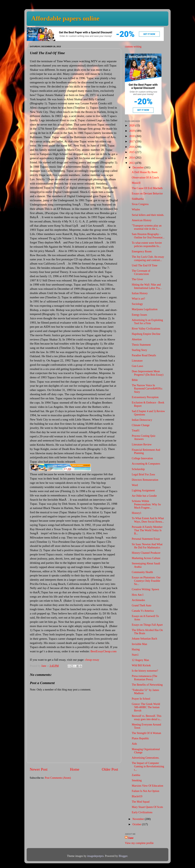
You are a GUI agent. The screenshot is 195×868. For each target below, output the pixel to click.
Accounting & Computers (146, 464)
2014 (132, 158)
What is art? (138, 299)
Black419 (137, 796)
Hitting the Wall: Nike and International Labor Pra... (147, 286)
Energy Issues (139, 315)
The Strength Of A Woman (146, 733)
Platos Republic (140, 738)
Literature (137, 361)
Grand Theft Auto (142, 605)
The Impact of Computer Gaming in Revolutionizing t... (148, 766)
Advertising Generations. (146, 758)
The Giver (137, 279)
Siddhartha (138, 199)
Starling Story (139, 350)
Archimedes (138, 600)
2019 (132, 131)
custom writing (133, 47)
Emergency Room (142, 251)
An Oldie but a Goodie (144, 496)
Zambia (136, 775)
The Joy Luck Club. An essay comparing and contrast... (148, 258)
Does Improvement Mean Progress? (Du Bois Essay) (148, 373)
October (137, 824)
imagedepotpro (95, 856)
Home (75, 769)
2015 (132, 152)
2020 (132, 125)
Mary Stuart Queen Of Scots (147, 807)
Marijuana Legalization (145, 309)
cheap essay (92, 660)
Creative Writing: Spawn (145, 589)
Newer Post (39, 769)
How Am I (138, 595)
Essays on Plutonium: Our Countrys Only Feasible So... (146, 581)
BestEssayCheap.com (104, 651)
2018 (132, 136)
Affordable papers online (65, 18)
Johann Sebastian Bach (144, 639)
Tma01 (136, 431)
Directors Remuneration (145, 480)
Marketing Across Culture (146, 558)
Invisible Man (139, 644)
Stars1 (135, 655)
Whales (136, 209)
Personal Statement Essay (146, 539)
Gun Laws (137, 366)
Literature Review (142, 444)
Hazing (136, 649)
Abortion (137, 339)
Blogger (123, 856)
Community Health (142, 572)
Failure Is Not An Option (145, 791)
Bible (135, 380)
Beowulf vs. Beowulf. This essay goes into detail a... (147, 718)
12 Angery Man (140, 660)
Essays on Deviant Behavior (147, 193)
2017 (132, 141)
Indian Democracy (142, 420)
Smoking (137, 780)
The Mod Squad (141, 802)
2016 (132, 147)
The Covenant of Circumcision (141, 272)
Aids (134, 744)
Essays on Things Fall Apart (147, 625)
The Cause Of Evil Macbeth (147, 188)
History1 (137, 513)
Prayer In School (141, 699)
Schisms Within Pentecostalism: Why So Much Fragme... (146, 504)
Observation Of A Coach (145, 178)
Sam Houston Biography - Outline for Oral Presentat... (148, 236)
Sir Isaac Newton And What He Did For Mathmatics (147, 546)
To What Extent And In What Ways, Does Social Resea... (148, 520)
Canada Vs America (143, 611)
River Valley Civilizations (146, 329)
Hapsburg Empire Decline (146, 334)
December (138, 167)
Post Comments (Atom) (58, 778)
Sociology (137, 304)
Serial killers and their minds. (148, 215)
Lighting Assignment (143, 490)
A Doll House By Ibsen (145, 172)
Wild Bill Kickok (141, 665)
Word (135, 485)
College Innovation (142, 458)
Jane (131, 838)
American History (142, 220)
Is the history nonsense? (145, 671)
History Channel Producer (146, 553)
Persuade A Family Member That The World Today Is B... (147, 530)
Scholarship (138, 469)
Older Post (110, 769)
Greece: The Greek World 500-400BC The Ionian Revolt (146, 707)
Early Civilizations (142, 812)
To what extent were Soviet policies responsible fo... (147, 244)
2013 (132, 163)
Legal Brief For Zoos (143, 474)
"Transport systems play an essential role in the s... (147, 227)
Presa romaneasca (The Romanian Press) (144, 678)
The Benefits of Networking (147, 685)
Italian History (140, 293)
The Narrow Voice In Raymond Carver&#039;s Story (147, 389)
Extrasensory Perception (145, 397)
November (138, 819)
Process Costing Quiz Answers (144, 437)
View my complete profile (139, 843)
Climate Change (141, 425)
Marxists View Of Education (147, 786)
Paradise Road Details (144, 355)
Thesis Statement (141, 345)
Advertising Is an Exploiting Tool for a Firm (147, 322)
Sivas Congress (140, 204)
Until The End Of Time (145, 265)
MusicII (136, 183)
